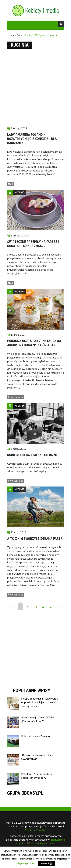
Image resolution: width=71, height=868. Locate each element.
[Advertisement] (35, 88)
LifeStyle (39, 35)
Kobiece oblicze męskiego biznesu (34, 455)
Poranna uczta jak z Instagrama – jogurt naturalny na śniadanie (35, 343)
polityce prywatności (26, 863)
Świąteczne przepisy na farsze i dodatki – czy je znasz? (33, 244)
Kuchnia (19, 192)
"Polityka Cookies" (36, 830)
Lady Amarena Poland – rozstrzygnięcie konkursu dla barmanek (32, 139)
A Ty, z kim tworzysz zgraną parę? (35, 539)
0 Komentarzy (16, 397)
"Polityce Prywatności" (42, 843)
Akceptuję (47, 863)
